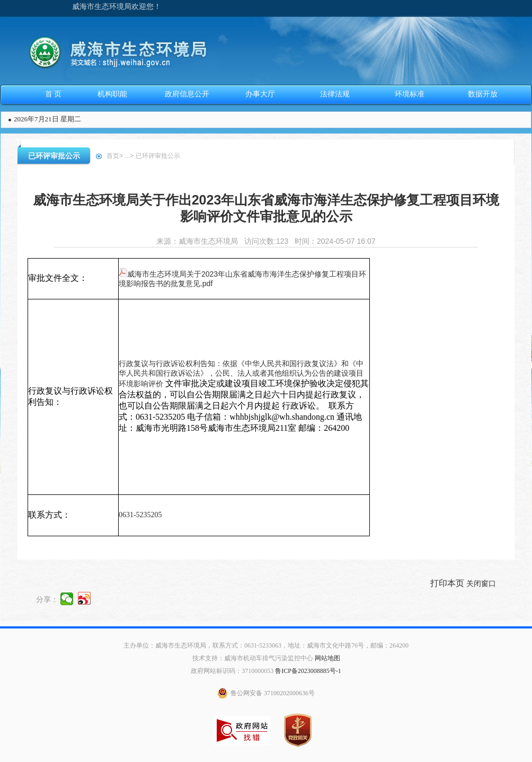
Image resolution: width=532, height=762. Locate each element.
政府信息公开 (187, 94)
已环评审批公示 (54, 156)
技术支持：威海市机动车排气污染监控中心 (253, 658)
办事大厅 (260, 94)
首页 (113, 156)
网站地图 (327, 658)
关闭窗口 (481, 583)
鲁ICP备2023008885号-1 (308, 671)
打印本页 (447, 583)
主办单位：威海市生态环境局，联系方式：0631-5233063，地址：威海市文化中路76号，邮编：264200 (266, 645)
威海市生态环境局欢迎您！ (117, 7)
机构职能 (112, 94)
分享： (47, 599)
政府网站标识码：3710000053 (232, 671)
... (127, 156)
